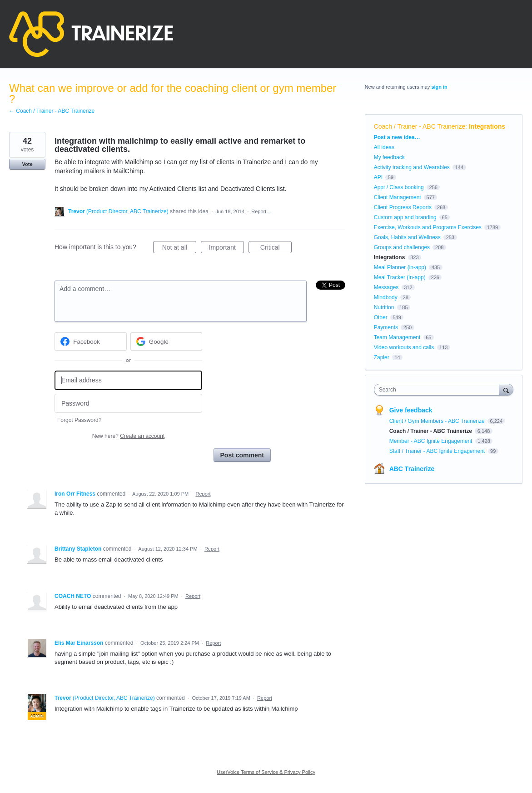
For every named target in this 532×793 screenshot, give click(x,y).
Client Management (398, 197)
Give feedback (411, 410)
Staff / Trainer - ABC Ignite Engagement (438, 451)
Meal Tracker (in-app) (400, 277)
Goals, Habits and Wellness (407, 237)
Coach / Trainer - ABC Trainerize (420, 126)
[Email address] (128, 380)
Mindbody (386, 297)
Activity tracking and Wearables (412, 167)
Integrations (487, 126)
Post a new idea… (397, 137)
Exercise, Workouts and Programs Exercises (428, 227)
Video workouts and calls (404, 347)
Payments (386, 327)
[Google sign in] (167, 341)
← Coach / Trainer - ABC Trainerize (52, 111)
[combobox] (439, 390)
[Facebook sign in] (91, 341)
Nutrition (384, 307)
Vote (27, 164)
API (378, 177)
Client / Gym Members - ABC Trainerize (438, 421)
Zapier (382, 357)
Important (226, 249)
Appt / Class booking (399, 187)
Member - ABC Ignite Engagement (432, 441)
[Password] (128, 404)
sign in (439, 87)
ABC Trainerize (412, 469)
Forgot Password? (79, 420)
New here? (128, 436)
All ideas (384, 147)
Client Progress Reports (403, 207)
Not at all (179, 249)
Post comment (242, 455)
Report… (261, 211)
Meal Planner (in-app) (400, 267)
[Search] (506, 389)
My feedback (389, 157)
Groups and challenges (402, 247)
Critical (276, 249)
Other (381, 317)
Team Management (397, 337)
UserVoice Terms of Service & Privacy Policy (266, 772)
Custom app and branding (405, 217)
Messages (386, 287)
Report (203, 494)
